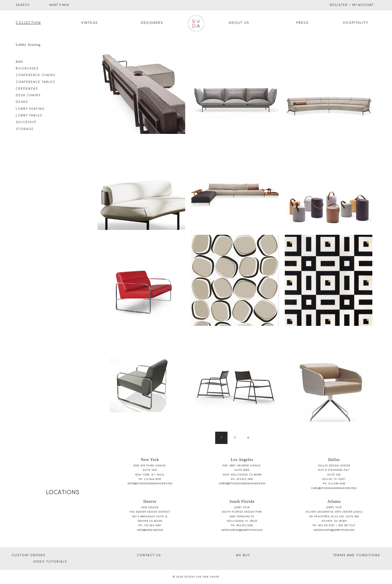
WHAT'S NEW (59, 5)
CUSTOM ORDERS (29, 555)
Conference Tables (35, 82)
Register (339, 5)
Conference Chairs (36, 75)
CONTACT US (149, 555)
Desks (22, 102)
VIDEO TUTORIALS (50, 562)
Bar (19, 62)
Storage (25, 129)
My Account (363, 5)
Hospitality (356, 23)
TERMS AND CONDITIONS (357, 555)
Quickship (26, 122)
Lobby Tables (29, 116)
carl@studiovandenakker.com (334, 488)
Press (303, 23)
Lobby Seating (30, 109)
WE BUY (243, 555)
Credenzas (27, 89)
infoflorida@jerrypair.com (242, 530)
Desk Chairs (28, 95)
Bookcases (27, 69)
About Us (239, 23)
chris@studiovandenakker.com (242, 484)
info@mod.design (150, 530)
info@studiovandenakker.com (150, 484)
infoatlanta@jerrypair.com (334, 530)
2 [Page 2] (235, 438)
